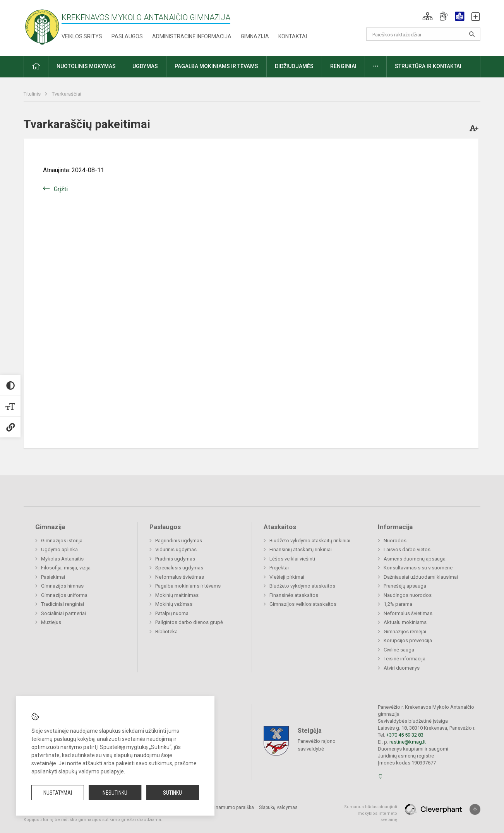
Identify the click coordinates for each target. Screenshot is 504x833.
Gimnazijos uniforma (64, 595)
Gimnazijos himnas (62, 586)
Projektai (279, 568)
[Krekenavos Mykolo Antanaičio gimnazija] (42, 27)
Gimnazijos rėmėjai (405, 632)
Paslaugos (127, 36)
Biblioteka (166, 632)
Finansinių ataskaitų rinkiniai (301, 549)
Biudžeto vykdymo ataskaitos (302, 586)
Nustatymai (58, 793)
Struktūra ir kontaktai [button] (428, 66)
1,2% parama (398, 604)
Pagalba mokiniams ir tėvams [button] (216, 66)
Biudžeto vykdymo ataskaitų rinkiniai (310, 541)
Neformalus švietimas (180, 577)
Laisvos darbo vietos (407, 549)
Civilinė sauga (399, 650)
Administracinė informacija (192, 36)
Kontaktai (293, 36)
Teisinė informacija (405, 659)
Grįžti (61, 189)
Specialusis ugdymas (179, 568)
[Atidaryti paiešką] (472, 34)
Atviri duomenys (402, 668)
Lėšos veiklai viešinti (292, 559)
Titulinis (33, 94)
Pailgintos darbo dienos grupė (189, 622)
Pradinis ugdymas (175, 559)
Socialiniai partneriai (63, 613)
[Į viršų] (475, 809)
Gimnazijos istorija (62, 541)
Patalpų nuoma (172, 613)
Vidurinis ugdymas (176, 549)
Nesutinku (115, 793)
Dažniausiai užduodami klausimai (421, 577)
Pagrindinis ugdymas (179, 541)
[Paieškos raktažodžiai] (423, 34)
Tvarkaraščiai (67, 94)
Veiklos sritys (82, 36)
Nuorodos (395, 541)
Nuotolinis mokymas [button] (86, 66)
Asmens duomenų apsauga (415, 559)
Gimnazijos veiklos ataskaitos (303, 604)
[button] (428, 16)
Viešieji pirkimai (287, 577)
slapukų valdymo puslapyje (91, 771)
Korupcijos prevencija (408, 640)
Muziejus (51, 622)
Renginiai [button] (343, 66)
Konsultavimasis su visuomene (418, 568)
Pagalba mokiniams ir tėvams (188, 586)
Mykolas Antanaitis (62, 559)
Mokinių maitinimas (177, 595)
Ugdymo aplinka (59, 549)
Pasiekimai (53, 577)
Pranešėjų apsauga (405, 586)
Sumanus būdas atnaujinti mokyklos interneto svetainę (371, 813)
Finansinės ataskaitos (294, 595)
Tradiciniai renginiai (63, 604)
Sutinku (172, 793)
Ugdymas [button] (145, 66)
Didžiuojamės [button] (294, 66)
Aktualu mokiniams (405, 622)
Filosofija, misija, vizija (66, 568)
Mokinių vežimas (174, 604)
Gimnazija (255, 36)
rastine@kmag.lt (408, 742)
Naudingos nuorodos (408, 595)
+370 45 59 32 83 (405, 735)
